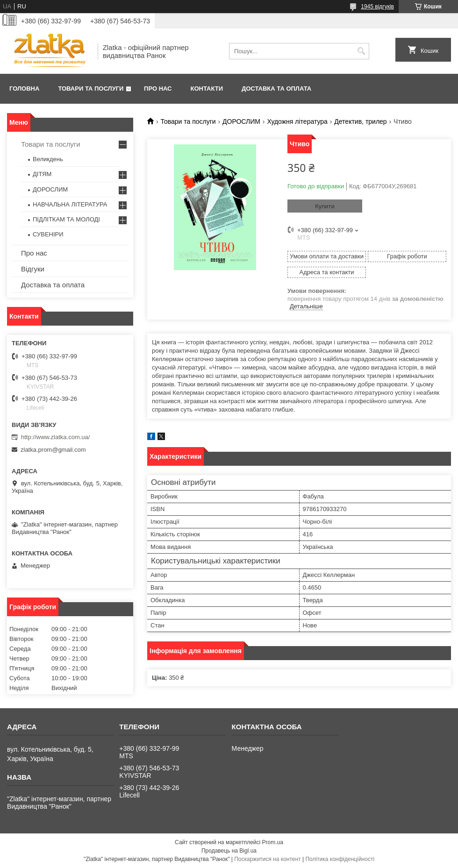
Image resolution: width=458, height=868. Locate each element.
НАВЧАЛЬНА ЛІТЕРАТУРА (70, 204)
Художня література (297, 121)
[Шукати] (361, 51)
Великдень (48, 159)
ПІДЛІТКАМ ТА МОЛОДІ (66, 219)
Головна (24, 89)
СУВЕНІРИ (48, 234)
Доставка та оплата (276, 89)
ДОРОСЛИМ (241, 121)
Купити (325, 206)
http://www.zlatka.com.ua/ (55, 437)
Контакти (207, 89)
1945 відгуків (377, 7)
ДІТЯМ (42, 174)
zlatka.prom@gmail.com (53, 450)
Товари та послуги (91, 89)
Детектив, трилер (360, 121)
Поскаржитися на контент (267, 859)
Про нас (158, 89)
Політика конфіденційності (340, 859)
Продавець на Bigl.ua (229, 851)
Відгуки (33, 269)
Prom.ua (273, 842)
